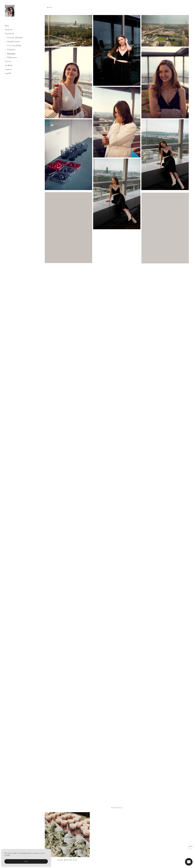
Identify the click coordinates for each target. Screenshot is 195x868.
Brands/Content (13, 41)
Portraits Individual (15, 37)
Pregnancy (11, 49)
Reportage (11, 53)
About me (9, 30)
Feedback (9, 65)
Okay (26, 861)
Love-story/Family (14, 45)
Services (8, 61)
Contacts (8, 69)
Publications (12, 57)
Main (7, 26)
